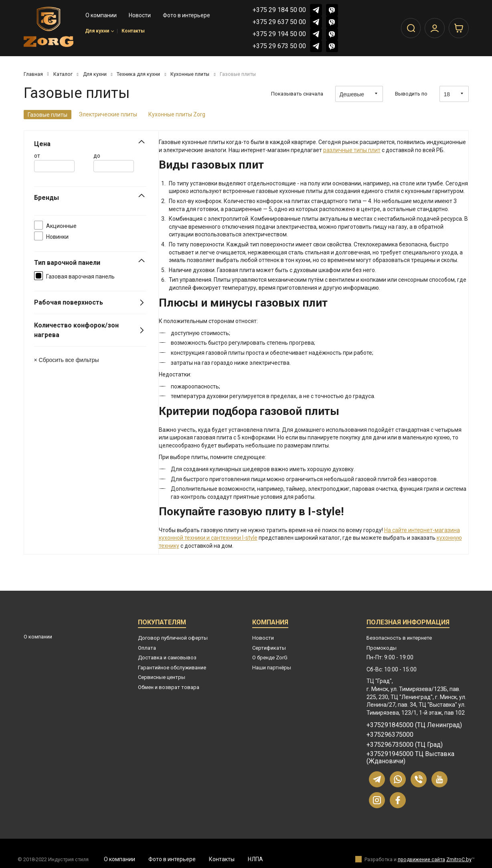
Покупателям (162, 623)
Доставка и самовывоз (167, 658)
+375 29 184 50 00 (279, 10)
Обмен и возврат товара (169, 687)
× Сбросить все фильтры (67, 360)
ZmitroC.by (459, 859)
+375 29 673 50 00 (279, 46)
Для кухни (99, 32)
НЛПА (255, 859)
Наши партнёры (272, 668)
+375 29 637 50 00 (279, 22)
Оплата (147, 648)
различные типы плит (352, 150)
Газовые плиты (48, 115)
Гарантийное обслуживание (172, 668)
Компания (270, 623)
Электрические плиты (108, 114)
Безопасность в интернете (399, 638)
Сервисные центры (162, 677)
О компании (38, 637)
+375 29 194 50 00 (279, 34)
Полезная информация (408, 623)
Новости (263, 638)
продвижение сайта (421, 859)
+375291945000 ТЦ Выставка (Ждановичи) (410, 758)
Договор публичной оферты (173, 638)
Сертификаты (269, 648)
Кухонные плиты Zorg (177, 114)
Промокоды (382, 648)
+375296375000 (390, 735)
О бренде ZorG (270, 658)
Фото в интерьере (172, 859)
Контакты (133, 32)
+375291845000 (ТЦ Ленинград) (414, 725)
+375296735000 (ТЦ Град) (405, 745)
